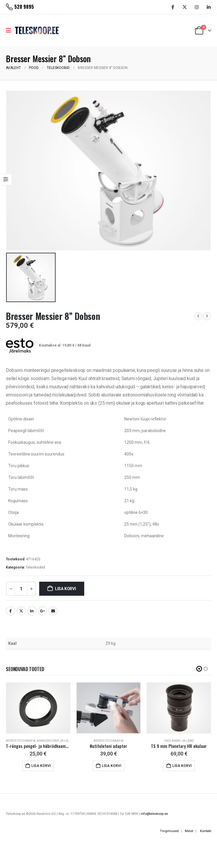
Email (53, 611)
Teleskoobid (35, 567)
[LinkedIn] (209, 7)
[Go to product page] (38, 708)
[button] (199, 669)
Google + (42, 611)
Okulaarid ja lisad (179, 741)
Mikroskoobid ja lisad (55, 741)
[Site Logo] (37, 30)
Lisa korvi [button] (41, 766)
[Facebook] (173, 7)
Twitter (21, 611)
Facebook (11, 611)
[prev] (198, 316)
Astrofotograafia (21, 741)
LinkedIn (32, 611)
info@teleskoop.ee (154, 814)
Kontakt (206, 831)
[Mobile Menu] (10, 30)
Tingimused (169, 831)
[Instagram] (197, 7)
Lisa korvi (66, 589)
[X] (185, 7)
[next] (207, 316)
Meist (189, 831)
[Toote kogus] (21, 589)
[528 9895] (20, 7)
